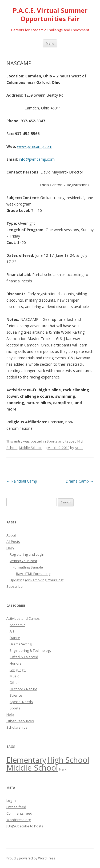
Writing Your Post (23, 561)
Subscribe (15, 586)
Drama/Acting (21, 644)
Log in (11, 800)
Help (10, 548)
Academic (17, 625)
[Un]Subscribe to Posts (25, 826)
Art (12, 631)
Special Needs (21, 702)
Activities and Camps (23, 618)
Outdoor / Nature (23, 689)
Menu (50, 43)
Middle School (30, 448)
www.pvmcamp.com (35, 146)
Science (16, 695)
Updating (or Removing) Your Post (37, 580)
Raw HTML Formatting (33, 574)
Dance (15, 638)
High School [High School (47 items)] (68, 760)
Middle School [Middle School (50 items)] (32, 768)
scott (79, 448)
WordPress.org (19, 820)
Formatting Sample (28, 567)
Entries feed (16, 807)
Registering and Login (27, 554)
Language (18, 670)
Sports (52, 441)
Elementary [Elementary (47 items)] (26, 760)
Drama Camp (80, 481)
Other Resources (20, 721)
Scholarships (17, 727)
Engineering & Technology (31, 650)
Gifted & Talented (24, 657)
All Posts (13, 542)
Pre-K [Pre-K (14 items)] (63, 770)
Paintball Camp (22, 481)
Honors (16, 663)
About (11, 535)
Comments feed (19, 813)
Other (14, 682)
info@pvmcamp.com (37, 159)
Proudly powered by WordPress (31, 858)
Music (14, 676)
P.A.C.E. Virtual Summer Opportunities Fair (50, 15)
